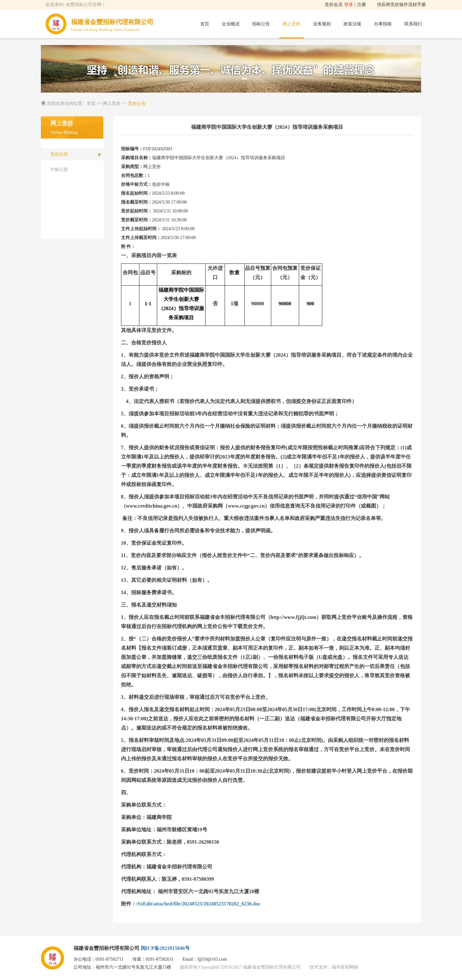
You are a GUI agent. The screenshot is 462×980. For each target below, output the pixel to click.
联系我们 (413, 24)
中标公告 (59, 169)
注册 (362, 5)
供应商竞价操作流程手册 (401, 5)
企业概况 (231, 24)
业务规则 (322, 24)
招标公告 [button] (261, 24)
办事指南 (383, 24)
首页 (205, 24)
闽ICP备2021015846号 (165, 948)
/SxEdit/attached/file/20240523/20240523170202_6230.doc (198, 904)
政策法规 (352, 24)
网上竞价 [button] (292, 24)
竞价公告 (59, 154)
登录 (349, 5)
